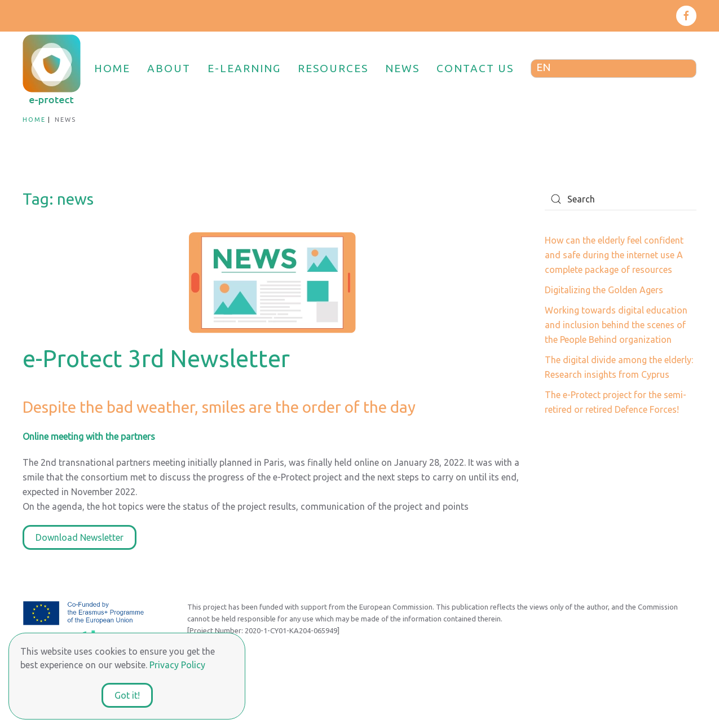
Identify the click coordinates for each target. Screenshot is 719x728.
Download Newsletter (80, 537)
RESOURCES (333, 68)
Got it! (127, 695)
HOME (112, 68)
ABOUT (169, 68)
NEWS (402, 68)
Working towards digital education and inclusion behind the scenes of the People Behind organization (616, 325)
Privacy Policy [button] (177, 665)
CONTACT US (475, 68)
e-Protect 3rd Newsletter (156, 358)
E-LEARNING (244, 68)
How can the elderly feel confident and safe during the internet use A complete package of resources (614, 255)
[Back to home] (53, 69)
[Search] (621, 199)
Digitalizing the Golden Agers (604, 290)
